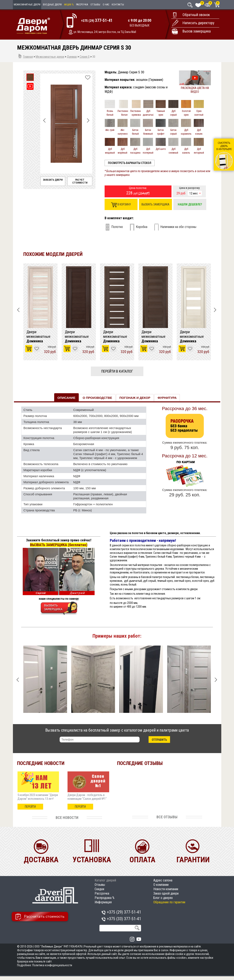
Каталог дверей (105, 880)
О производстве (97, 398)
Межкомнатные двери (27, 5)
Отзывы (95, 5)
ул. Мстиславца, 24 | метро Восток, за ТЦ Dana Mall (105, 32)
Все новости (67, 818)
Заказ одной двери (166, 893)
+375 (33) (121, 919)
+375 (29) (97, 21)
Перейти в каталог (117, 371)
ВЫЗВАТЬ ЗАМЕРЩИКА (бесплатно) (59, 545)
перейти (30, 807)
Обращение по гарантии (169, 902)
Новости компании (166, 889)
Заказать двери (53, 180)
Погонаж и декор (135, 398)
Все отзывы (167, 817)
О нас (106, 5)
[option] (40, 312)
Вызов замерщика (197, 31)
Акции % (69, 5)
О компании (161, 885)
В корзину (121, 205)
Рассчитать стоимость (40, 917)
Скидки (99, 889)
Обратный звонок (196, 15)
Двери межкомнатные (38, 337)
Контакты (118, 5)
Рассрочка (82, 5)
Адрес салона (163, 880)
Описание (66, 398)
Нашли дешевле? (190, 204)
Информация (103, 902)
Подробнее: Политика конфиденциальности (45, 965)
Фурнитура (167, 398)
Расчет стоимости (80, 181)
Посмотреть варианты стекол (130, 163)
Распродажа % (104, 898)
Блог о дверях (163, 898)
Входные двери (52, 5)
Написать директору (198, 23)
